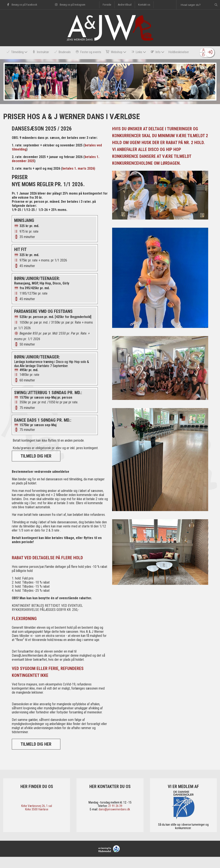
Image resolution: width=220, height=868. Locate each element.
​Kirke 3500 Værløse (37, 820)
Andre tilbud (125, 5)
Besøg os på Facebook (22, 5)
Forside (107, 5)
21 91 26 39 (115, 817)
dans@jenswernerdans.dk (114, 820)
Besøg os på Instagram (70, 5)
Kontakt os (144, 5)
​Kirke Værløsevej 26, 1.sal (37, 817)
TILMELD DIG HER (36, 467)
